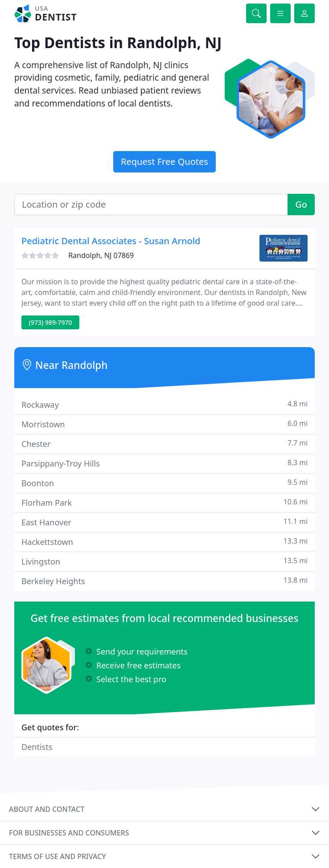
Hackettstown (164, 542)
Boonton (164, 483)
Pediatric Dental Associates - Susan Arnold (111, 241)
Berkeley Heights (164, 581)
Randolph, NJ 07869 (101, 255)
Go (301, 204)
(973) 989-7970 (51, 322)
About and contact (47, 809)
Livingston (164, 561)
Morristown (164, 424)
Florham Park (164, 502)
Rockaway (164, 404)
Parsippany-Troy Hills (164, 463)
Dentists (37, 747)
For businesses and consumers (69, 833)
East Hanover (164, 522)
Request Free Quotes (164, 162)
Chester (164, 444)
